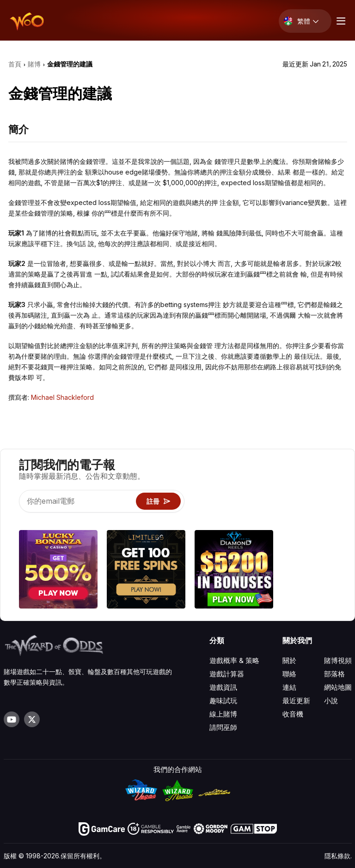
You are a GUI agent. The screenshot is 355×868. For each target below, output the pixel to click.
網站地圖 (338, 687)
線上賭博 (223, 714)
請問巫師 (223, 727)
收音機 (293, 714)
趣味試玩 (223, 701)
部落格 (334, 674)
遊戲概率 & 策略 (234, 660)
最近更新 (296, 701)
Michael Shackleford (62, 397)
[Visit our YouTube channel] (12, 719)
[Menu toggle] (340, 21)
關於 (289, 660)
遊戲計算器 (227, 674)
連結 (289, 687)
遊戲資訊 (223, 687)
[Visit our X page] (32, 719)
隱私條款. (338, 856)
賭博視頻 (338, 660)
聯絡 (289, 674)
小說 (331, 701)
